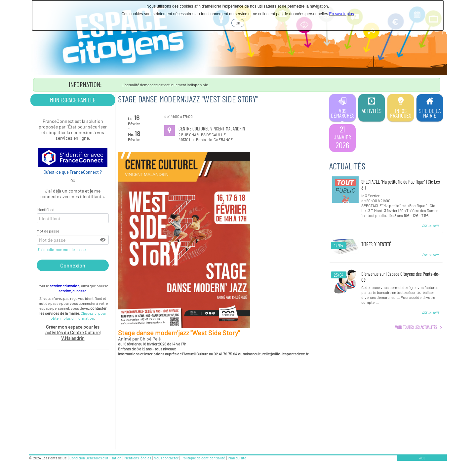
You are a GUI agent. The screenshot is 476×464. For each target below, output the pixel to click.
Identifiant (45, 209)
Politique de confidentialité (203, 458)
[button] (103, 240)
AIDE (422, 458)
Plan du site (237, 458)
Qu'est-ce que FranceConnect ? (73, 172)
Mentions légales (138, 458)
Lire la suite (431, 225)
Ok (240, 24)
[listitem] (342, 138)
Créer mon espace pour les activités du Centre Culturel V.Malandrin (73, 332)
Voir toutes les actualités (416, 327)
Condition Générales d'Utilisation (95, 458)
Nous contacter (166, 458)
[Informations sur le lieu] (170, 130)
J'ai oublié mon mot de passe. (62, 249)
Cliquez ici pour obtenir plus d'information (78, 316)
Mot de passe (48, 231)
